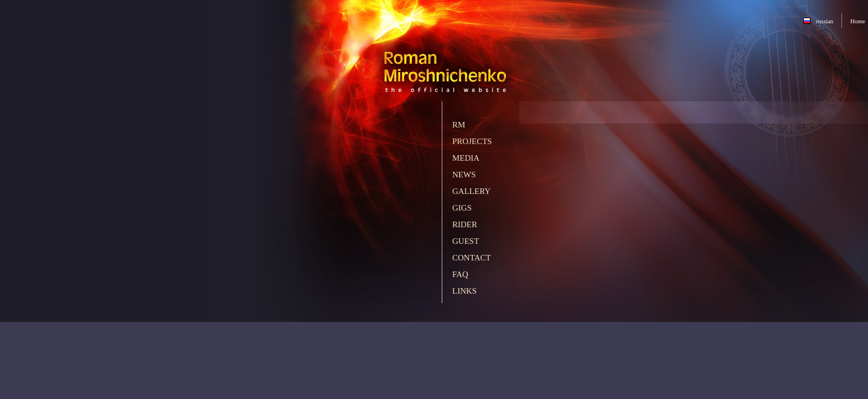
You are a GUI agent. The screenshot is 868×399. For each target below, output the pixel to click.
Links (464, 291)
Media (466, 158)
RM (459, 125)
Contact (472, 258)
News (464, 175)
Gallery (471, 191)
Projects (472, 141)
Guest (466, 241)
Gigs (462, 208)
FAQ (460, 274)
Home (858, 21)
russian (825, 21)
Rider (465, 224)
